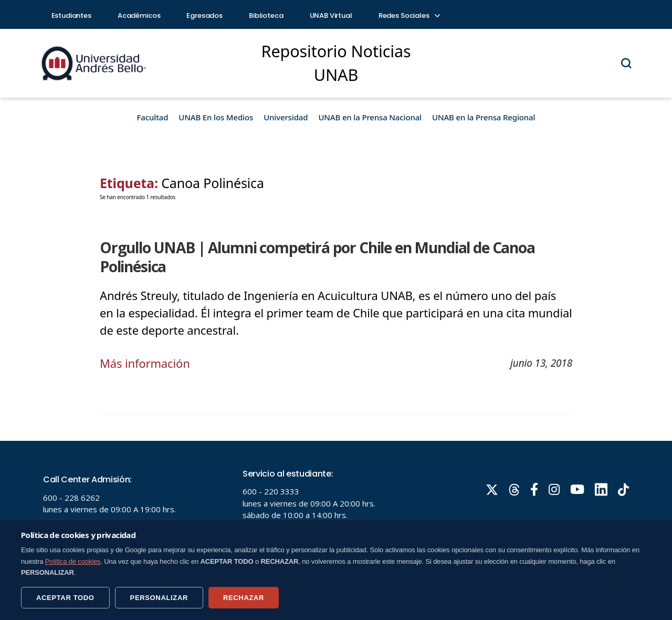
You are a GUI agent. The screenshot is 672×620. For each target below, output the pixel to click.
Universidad (286, 117)
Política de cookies (73, 561)
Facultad (153, 117)
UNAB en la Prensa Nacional (370, 117)
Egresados (204, 16)
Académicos (139, 16)
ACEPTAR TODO (65, 598)
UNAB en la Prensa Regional (484, 117)
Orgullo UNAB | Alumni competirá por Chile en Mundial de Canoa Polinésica (317, 257)
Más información (145, 363)
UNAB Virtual (331, 16)
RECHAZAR (244, 598)
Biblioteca (266, 16)
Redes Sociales (409, 16)
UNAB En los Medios (216, 117)
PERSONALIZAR (159, 598)
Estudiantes (71, 16)
